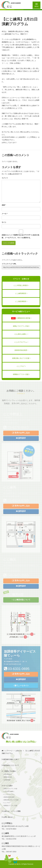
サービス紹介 (7, 786)
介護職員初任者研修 (21, 318)
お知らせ (19, 751)
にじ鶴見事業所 (21, 301)
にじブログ (21, 366)
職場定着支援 (7, 777)
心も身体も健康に (21, 334)
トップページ (8, 751)
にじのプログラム (21, 342)
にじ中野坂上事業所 (21, 285)
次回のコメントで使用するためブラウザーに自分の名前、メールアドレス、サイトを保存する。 (20, 236)
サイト (4, 222)
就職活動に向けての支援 (21, 358)
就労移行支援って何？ (10, 759)
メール (5, 214)
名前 (4, 205)
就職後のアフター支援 (21, 374)
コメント (5, 178)
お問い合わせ (7, 817)
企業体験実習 (7, 774)
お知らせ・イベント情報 (11, 811)
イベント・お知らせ (21, 279)
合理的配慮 (7, 780)
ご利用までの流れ (9, 771)
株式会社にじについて (10, 765)
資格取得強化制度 (21, 350)
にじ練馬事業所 (21, 293)
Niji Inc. (19, 864)
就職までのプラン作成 (21, 326)
